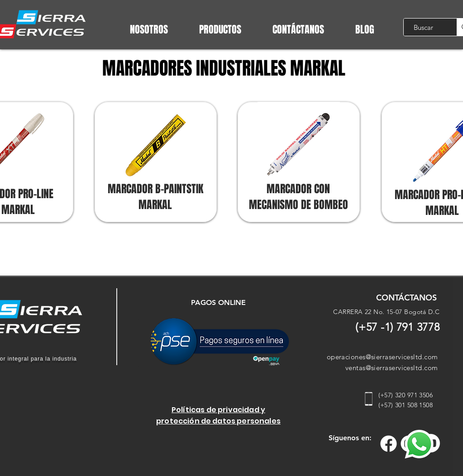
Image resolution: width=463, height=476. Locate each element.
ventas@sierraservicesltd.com (392, 368)
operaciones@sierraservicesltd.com (382, 357)
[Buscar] (423, 27)
